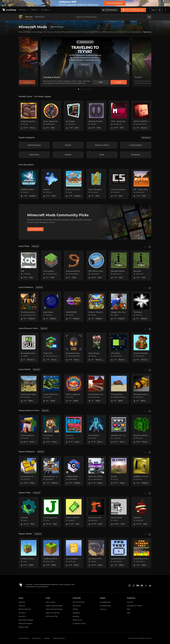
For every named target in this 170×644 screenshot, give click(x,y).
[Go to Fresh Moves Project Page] (51, 430)
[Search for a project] (111, 17)
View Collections (35, 229)
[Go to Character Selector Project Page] (119, 184)
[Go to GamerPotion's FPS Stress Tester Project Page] (141, 553)
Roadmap (76, 616)
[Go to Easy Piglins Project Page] (74, 116)
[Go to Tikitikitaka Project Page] (141, 307)
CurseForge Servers (79, 624)
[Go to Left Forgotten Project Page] (51, 266)
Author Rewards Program (54, 609)
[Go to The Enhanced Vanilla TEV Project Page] (29, 307)
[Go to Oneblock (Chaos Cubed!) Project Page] (29, 553)
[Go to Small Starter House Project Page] (29, 389)
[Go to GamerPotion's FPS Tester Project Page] (119, 553)
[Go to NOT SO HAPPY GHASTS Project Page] (141, 116)
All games (22, 602)
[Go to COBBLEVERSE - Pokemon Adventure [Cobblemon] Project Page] (74, 471)
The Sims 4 (22, 613)
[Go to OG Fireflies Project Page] (119, 348)
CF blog (75, 609)
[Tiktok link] (134, 586)
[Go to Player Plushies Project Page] (96, 348)
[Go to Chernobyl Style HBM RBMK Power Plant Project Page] (141, 389)
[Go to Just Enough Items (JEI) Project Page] (51, 512)
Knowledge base (105, 602)
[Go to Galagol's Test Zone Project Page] (119, 307)
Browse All (40, 17)
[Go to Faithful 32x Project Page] (51, 348)
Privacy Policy (37, 638)
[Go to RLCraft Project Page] (119, 471)
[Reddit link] (150, 586)
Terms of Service (24, 638)
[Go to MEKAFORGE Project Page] (74, 307)
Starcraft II (22, 616)
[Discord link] (142, 586)
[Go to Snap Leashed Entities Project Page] (74, 266)
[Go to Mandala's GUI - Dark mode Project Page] (119, 430)
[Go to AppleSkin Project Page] (141, 512)
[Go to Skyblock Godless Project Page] (29, 184)
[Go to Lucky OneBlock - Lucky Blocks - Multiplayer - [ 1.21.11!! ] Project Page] (74, 553)
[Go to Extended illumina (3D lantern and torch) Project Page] (74, 348)
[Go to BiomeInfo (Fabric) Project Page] (119, 266)
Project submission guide (54, 606)
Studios (46, 10)
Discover (29, 17)
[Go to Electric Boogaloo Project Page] (96, 184)
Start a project (51, 602)
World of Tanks (24, 627)
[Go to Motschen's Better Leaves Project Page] (141, 430)
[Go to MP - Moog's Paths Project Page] (141, 184)
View (101, 82)
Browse (24, 10)
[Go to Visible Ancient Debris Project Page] (29, 116)
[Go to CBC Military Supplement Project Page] (96, 266)
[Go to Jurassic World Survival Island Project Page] (51, 389)
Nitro (129, 613)
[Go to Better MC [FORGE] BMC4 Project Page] (96, 471)
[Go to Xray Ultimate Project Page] (96, 430)
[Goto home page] (9, 10)
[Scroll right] (150, 247)
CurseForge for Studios (134, 606)
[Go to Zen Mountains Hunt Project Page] (96, 389)
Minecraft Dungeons (26, 624)
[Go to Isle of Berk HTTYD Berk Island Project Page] (96, 553)
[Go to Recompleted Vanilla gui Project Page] (29, 348)
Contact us (103, 609)
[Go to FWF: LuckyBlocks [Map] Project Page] (74, 389)
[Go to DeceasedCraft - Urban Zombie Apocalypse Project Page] (51, 471)
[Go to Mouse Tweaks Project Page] (119, 512)
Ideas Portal (77, 606)
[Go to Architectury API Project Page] (96, 512)
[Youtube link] (138, 586)
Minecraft (22, 606)
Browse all (146, 138)
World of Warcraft (25, 609)
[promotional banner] (85, 3)
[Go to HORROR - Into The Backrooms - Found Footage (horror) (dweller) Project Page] (141, 471)
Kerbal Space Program (26, 620)
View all (35, 246)
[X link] (146, 586)
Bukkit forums (77, 620)
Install (119, 82)
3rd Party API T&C (52, 616)
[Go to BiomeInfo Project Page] (141, 266)
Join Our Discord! (79, 602)
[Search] (149, 17)
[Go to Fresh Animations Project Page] (29, 430)
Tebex (129, 609)
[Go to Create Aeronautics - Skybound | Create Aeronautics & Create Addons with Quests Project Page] (74, 184)
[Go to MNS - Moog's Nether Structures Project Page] (119, 116)
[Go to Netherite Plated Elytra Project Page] (96, 116)
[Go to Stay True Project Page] (74, 430)
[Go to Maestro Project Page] (51, 184)
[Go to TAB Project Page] (29, 266)
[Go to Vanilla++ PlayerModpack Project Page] (96, 307)
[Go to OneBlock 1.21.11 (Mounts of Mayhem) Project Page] (51, 553)
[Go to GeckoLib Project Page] (29, 512)
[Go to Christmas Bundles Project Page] (141, 348)
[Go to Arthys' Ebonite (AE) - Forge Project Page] (51, 116)
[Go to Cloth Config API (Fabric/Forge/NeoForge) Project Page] (74, 512)
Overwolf (130, 602)
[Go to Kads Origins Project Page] (51, 307)
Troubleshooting (105, 606)
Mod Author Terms (59, 638)
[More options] (166, 10)
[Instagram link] (129, 586)
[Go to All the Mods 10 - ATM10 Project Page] (29, 471)
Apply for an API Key (53, 613)
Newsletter (76, 613)
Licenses (47, 638)
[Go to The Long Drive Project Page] (119, 389)
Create (35, 10)
